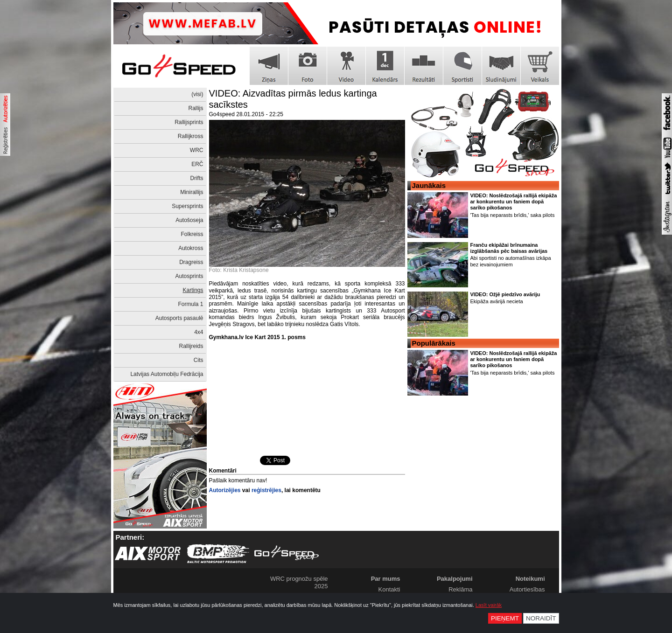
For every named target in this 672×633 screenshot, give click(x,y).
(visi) (197, 94)
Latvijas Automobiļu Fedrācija (167, 374)
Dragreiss (191, 262)
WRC (197, 150)
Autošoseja (189, 220)
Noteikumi (530, 579)
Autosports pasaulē (179, 318)
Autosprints (189, 276)
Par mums (386, 579)
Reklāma (460, 589)
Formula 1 (190, 304)
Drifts (197, 178)
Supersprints (187, 206)
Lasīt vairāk (489, 605)
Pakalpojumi (455, 579)
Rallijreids (191, 346)
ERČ (197, 164)
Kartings (193, 290)
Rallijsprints (189, 122)
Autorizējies (225, 490)
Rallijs (196, 108)
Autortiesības (527, 589)
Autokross (191, 248)
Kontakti (389, 589)
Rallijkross (191, 136)
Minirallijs (192, 192)
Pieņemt (505, 618)
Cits (199, 360)
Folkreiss (192, 234)
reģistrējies (266, 490)
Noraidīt (541, 618)
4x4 (199, 332)
